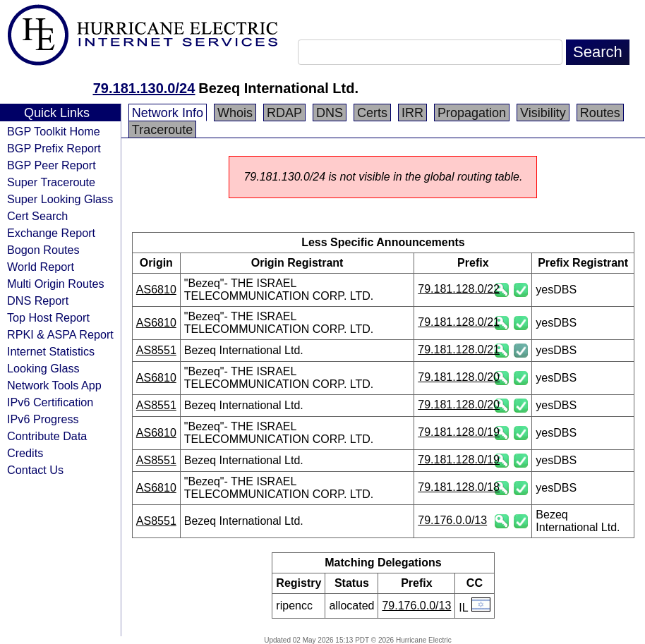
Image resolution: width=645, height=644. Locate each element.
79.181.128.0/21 (459, 322)
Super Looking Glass (60, 199)
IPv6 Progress (43, 419)
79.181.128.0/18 (459, 487)
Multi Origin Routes (56, 284)
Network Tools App (54, 385)
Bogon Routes (43, 250)
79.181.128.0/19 (459, 432)
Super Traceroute (51, 182)
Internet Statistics (51, 351)
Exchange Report (51, 233)
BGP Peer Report (52, 165)
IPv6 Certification (50, 402)
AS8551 (156, 350)
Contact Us (35, 470)
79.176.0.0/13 (452, 520)
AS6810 (156, 290)
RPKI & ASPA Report (60, 334)
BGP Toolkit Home (54, 131)
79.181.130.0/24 (144, 88)
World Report (41, 267)
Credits (25, 453)
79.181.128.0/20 (459, 377)
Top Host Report (48, 317)
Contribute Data (47, 436)
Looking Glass (43, 368)
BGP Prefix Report (54, 148)
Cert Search (37, 216)
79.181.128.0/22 (459, 289)
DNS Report (38, 300)
